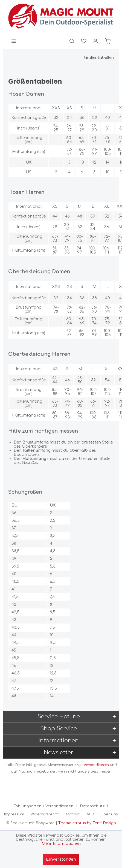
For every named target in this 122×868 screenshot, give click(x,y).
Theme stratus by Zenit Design (87, 823)
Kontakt (73, 814)
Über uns (109, 814)
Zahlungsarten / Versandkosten (43, 806)
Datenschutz (92, 806)
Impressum (14, 814)
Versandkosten (96, 765)
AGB (90, 814)
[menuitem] (14, 41)
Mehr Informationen (61, 844)
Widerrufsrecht (45, 814)
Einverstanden (61, 859)
